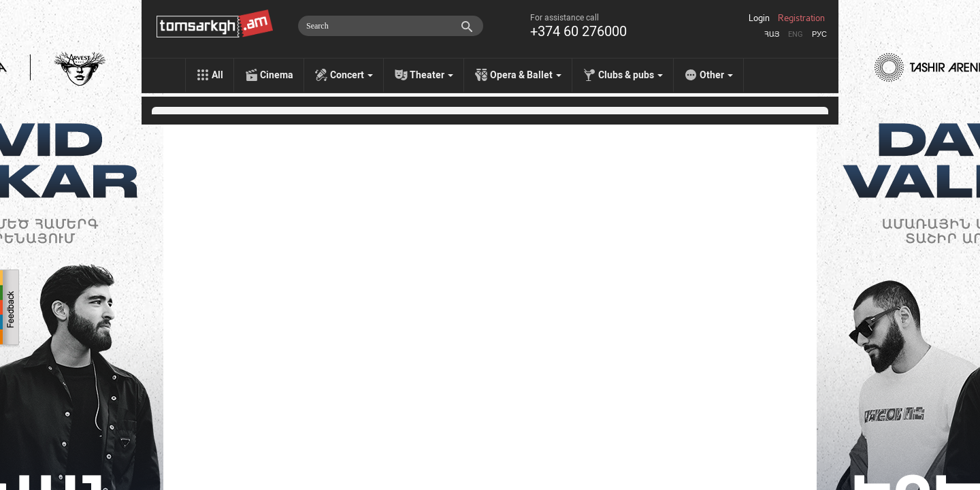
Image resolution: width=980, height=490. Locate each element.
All (217, 75)
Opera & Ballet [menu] (526, 75)
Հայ (772, 34)
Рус (819, 34)
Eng (796, 34)
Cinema (277, 75)
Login (759, 18)
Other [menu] (716, 75)
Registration (801, 18)
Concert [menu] (352, 75)
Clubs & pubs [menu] (631, 75)
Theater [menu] (431, 75)
